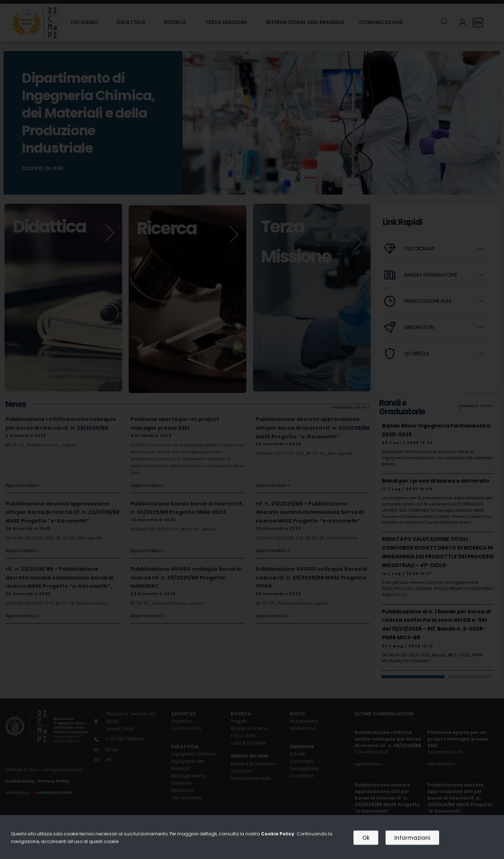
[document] (252, 429)
